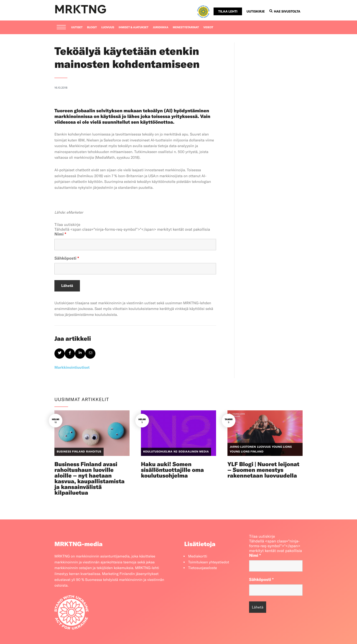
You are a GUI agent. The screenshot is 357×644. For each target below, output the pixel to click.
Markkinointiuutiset (72, 368)
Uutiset (77, 27)
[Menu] (61, 28)
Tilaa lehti (228, 11)
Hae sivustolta (285, 11)
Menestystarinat (186, 27)
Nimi (60, 234)
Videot (208, 27)
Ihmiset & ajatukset (134, 27)
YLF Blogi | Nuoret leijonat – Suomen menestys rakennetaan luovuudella (263, 470)
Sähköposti (67, 258)
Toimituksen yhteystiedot (209, 562)
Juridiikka (161, 27)
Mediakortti (198, 556)
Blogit (92, 27)
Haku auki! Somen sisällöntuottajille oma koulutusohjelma (172, 470)
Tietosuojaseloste (203, 568)
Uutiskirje (256, 11)
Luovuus (108, 27)
